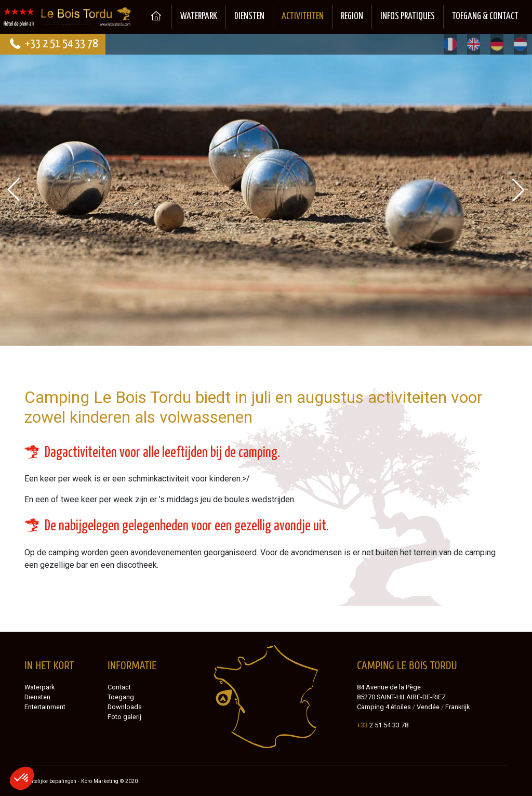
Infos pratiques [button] (408, 17)
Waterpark (199, 17)
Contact (119, 687)
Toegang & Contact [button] (485, 17)
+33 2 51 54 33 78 (53, 44)
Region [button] (352, 17)
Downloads (125, 707)
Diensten (249, 17)
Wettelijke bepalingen (50, 781)
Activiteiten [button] (303, 17)
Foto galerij (124, 717)
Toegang (121, 697)
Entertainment (45, 707)
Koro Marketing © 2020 (109, 781)
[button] (518, 190)
